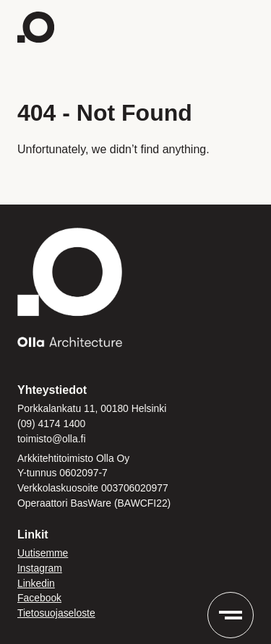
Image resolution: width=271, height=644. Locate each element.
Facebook (39, 598)
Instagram (40, 568)
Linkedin (36, 583)
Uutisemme (43, 553)
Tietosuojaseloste (56, 613)
